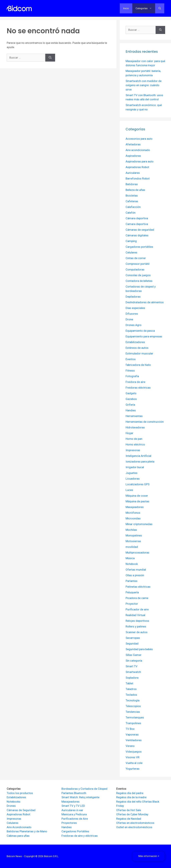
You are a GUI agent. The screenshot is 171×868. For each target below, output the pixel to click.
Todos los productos (20, 793)
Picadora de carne (137, 598)
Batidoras (132, 184)
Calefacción (133, 207)
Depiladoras (133, 297)
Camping (131, 241)
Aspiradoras (133, 156)
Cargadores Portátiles (75, 831)
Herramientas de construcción (145, 422)
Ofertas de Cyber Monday (132, 814)
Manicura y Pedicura (74, 814)
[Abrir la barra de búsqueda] (160, 8)
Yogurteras (133, 769)
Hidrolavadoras (135, 427)
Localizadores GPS (138, 484)
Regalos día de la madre (131, 797)
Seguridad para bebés (139, 649)
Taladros (131, 689)
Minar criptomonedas (139, 524)
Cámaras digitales (137, 235)
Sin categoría (134, 661)
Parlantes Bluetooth (74, 793)
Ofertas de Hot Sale (129, 810)
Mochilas (131, 530)
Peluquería (132, 592)
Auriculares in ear (72, 810)
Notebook (132, 564)
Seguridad (132, 644)
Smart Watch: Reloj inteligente (80, 797)
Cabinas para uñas (18, 836)
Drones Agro (134, 325)
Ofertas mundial (136, 570)
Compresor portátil (138, 264)
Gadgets (131, 393)
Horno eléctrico (135, 444)
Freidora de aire (135, 382)
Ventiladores (134, 740)
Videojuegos (134, 752)
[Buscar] (50, 58)
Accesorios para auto (139, 139)
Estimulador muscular (139, 353)
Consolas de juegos (138, 275)
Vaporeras (132, 735)
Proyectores (69, 823)
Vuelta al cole (134, 763)
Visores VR (133, 757)
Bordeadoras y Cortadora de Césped (84, 789)
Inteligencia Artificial (138, 456)
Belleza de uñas (135, 190)
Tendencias (133, 712)
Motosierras (133, 541)
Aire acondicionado (138, 150)
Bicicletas (132, 196)
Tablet (129, 683)
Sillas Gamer (134, 655)
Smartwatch (133, 672)
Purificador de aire (137, 609)
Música (130, 558)
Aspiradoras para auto (140, 161)
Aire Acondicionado (19, 827)
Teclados (131, 695)
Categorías (145, 8)
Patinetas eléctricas (138, 587)
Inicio (126, 8)
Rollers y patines (136, 626)
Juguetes (132, 473)
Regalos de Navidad (129, 819)
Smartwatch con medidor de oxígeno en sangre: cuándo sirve (144, 85)
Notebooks (14, 802)
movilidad (132, 547)
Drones (11, 806)
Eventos (131, 359)
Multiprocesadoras (137, 553)
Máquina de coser (137, 496)
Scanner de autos (137, 632)
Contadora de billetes (139, 281)
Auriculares (133, 173)
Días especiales (135, 308)
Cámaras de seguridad (140, 230)
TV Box (130, 729)
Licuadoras (133, 479)
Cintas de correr (136, 258)
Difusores (132, 314)
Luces (129, 490)
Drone (129, 319)
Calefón (131, 213)
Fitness (130, 371)
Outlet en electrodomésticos (134, 827)
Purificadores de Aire (75, 819)
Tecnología (133, 700)
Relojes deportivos (137, 621)
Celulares (131, 252)
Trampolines (133, 723)
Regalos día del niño (129, 802)
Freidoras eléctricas (138, 388)
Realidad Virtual (135, 615)
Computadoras (135, 269)
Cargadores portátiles (139, 247)
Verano (130, 746)
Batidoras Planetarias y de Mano (27, 831)
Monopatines (134, 535)
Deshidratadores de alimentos (145, 302)
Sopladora (132, 678)
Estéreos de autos (137, 348)
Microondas (133, 518)
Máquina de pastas (137, 501)
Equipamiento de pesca (140, 331)
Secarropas (133, 638)
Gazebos (131, 399)
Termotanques (135, 717)
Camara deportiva (137, 224)
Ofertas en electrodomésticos (135, 823)
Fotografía (132, 376)
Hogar (129, 433)
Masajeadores (135, 507)
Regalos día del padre (130, 793)
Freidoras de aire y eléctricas (80, 836)
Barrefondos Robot (138, 178)
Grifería (130, 405)
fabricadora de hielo (138, 365)
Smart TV (132, 666)
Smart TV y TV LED (73, 806)
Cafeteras (132, 201)
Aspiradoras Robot (137, 167)
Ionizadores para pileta (140, 462)
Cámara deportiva (137, 218)
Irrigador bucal (135, 467)
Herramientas (134, 416)
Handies (131, 410)
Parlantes (132, 581)
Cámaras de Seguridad (21, 810)
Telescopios (133, 706)
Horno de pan (134, 439)
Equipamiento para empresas (144, 336)
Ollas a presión (135, 575)
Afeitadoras (133, 144)
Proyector (132, 604)
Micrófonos (133, 513)
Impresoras (133, 450)
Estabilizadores (135, 342)
